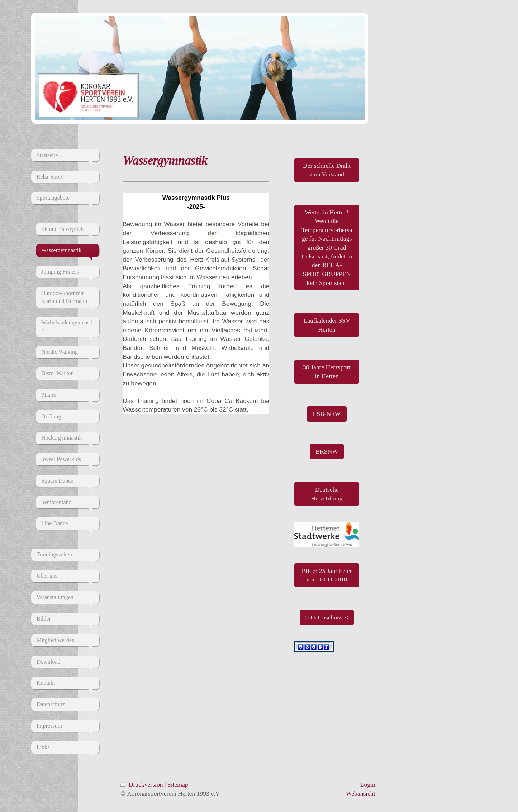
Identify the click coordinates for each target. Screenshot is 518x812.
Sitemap (178, 784)
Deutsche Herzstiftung (327, 494)
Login (368, 784)
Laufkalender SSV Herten (327, 325)
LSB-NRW (327, 414)
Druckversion (142, 784)
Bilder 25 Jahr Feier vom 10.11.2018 (327, 575)
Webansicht (361, 793)
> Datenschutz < (327, 617)
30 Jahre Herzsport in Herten (327, 372)
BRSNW (327, 451)
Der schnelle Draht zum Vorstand (327, 170)
